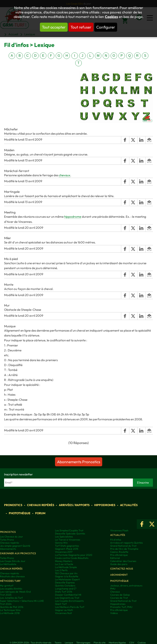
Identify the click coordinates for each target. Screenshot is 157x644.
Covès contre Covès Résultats (72, 558)
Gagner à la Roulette (67, 576)
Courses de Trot (119, 598)
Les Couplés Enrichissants (69, 601)
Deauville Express (65, 582)
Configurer (106, 27)
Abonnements (8, 549)
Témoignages (83, 643)
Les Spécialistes (64, 537)
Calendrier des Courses (123, 561)
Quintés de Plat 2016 (12, 607)
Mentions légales (117, 643)
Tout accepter (54, 27)
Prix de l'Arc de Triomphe (124, 549)
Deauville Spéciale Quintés (70, 534)
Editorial (115, 558)
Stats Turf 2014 (64, 592)
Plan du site (100, 643)
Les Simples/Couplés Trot (69, 530)
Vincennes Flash (119, 530)
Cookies (111, 17)
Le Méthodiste (8, 564)
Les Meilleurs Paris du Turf (70, 607)
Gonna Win (61, 543)
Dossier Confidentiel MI (68, 595)
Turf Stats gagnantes (67, 546)
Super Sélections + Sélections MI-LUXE (22, 601)
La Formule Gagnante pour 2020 (74, 555)
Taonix (58, 643)
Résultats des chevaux (12, 576)
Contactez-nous (122, 569)
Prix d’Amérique (119, 610)
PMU (113, 589)
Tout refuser (81, 27)
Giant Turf (61, 604)
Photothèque (20, 513)
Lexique (69, 643)
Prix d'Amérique (119, 555)
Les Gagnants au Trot (67, 598)
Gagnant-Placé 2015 (67, 549)
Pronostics (13, 505)
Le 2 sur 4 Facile (64, 564)
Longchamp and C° (66, 589)
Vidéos (114, 613)
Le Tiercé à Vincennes (68, 540)
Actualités (129, 505)
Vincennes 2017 (64, 552)
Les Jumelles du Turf (11, 598)
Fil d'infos (116, 540)
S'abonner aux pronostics (18, 553)
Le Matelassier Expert (67, 579)
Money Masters (64, 561)
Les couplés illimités (11, 589)
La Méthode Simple (66, 567)
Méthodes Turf (10, 581)
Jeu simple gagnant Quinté (15, 546)
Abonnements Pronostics (79, 462)
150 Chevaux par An (66, 573)
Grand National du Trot (123, 546)
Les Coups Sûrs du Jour (13, 561)
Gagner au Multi (64, 610)
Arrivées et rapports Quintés (126, 543)
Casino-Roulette (119, 552)
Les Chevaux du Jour (11, 537)
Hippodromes (105, 505)
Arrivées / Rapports (74, 505)
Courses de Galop (120, 595)
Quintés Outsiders (65, 586)
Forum (40, 513)
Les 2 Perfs (61, 570)
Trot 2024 (6, 604)
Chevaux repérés (41, 505)
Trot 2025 (6, 595)
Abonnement (119, 575)
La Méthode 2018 (10, 613)
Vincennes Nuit (63, 613)
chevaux (65, 175)
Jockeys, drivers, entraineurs (126, 586)
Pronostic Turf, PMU (121, 607)
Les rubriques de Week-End (15, 592)
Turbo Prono (7, 540)
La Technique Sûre (10, 610)
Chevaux (115, 592)
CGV (132, 643)
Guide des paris (119, 564)
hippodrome (73, 217)
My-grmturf (7, 586)
